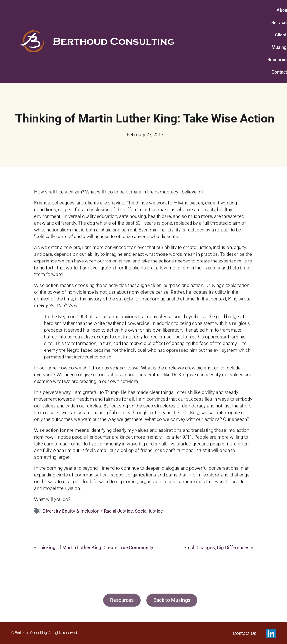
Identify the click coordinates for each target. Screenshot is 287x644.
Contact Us (245, 633)
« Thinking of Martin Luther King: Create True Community (94, 547)
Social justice (149, 511)
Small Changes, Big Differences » (218, 547)
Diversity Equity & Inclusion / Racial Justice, (89, 511)
